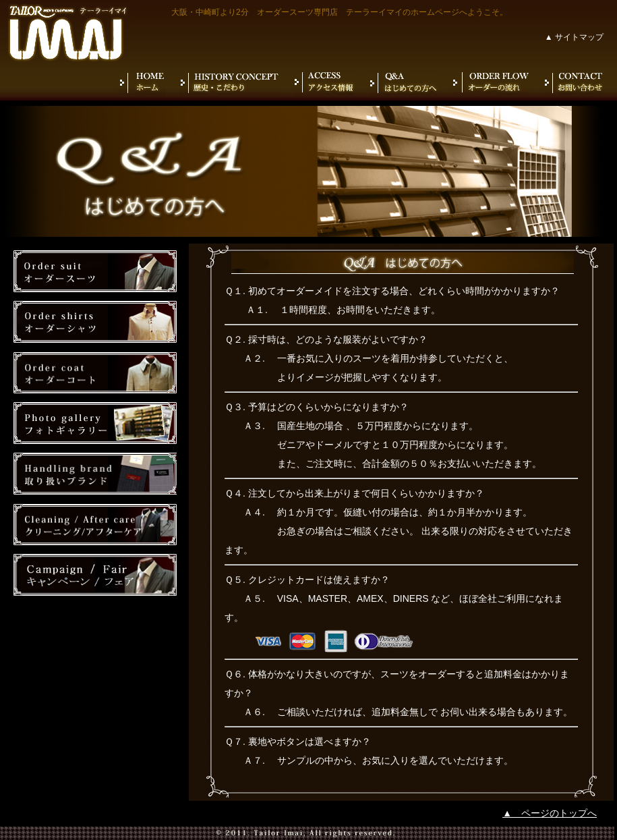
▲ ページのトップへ (550, 813)
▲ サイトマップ (574, 37)
